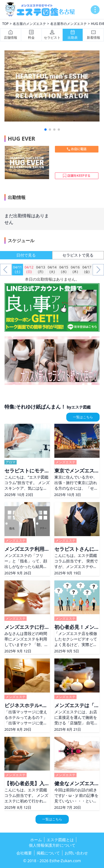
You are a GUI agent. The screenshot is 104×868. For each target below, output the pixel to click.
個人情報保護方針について (52, 845)
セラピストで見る (78, 255)
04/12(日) (29, 269)
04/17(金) (87, 269)
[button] (45, 130)
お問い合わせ (76, 853)
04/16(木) (75, 269)
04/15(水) (64, 269)
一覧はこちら (83, 417)
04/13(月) (40, 269)
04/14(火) (52, 269)
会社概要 (24, 853)
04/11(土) (17, 269)
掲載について (48, 853)
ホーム (36, 840)
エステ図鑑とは (60, 840)
